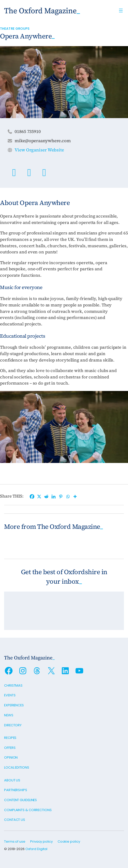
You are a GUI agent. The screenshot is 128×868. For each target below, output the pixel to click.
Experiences (14, 705)
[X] (39, 497)
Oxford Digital (36, 849)
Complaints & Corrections (28, 810)
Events (10, 695)
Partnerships (16, 790)
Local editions (17, 767)
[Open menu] (121, 11)
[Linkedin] (54, 497)
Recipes (10, 738)
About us (12, 780)
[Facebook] (32, 497)
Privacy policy (41, 841)
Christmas (13, 685)
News (9, 715)
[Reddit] (46, 497)
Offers (10, 748)
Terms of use (15, 841)
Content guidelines (20, 800)
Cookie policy (69, 841)
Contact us (15, 820)
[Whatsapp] (68, 497)
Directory (13, 725)
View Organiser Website (39, 150)
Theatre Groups (15, 29)
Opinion (11, 757)
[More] (75, 497)
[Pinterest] (61, 497)
